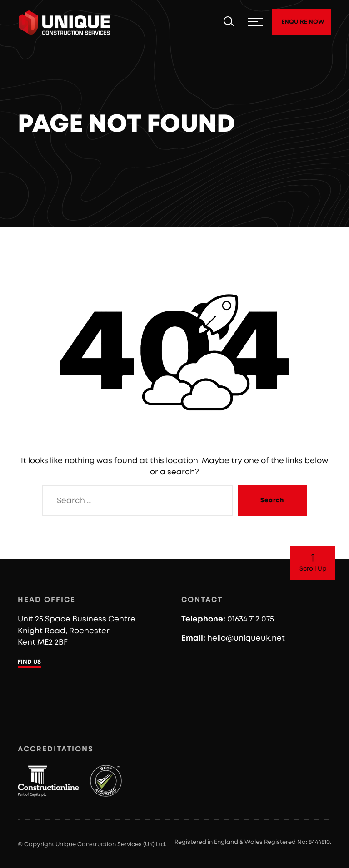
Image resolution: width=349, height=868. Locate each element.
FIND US (29, 662)
